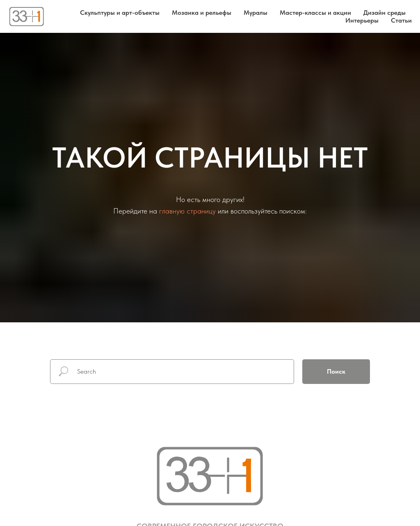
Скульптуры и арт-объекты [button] (120, 13)
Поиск (336, 371)
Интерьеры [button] (362, 20)
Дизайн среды (385, 13)
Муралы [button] (256, 13)
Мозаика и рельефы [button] (202, 13)
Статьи (401, 20)
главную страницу (187, 211)
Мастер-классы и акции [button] (315, 13)
